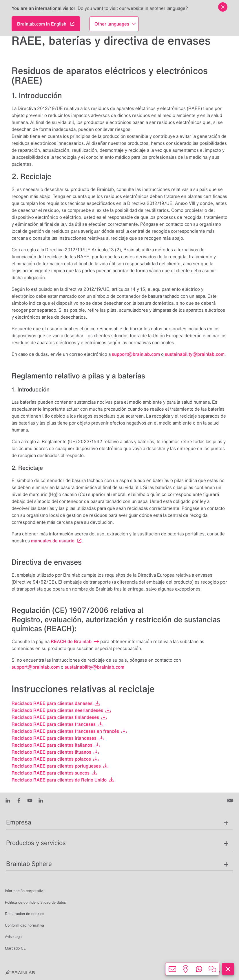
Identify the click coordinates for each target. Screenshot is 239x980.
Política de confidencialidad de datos (35, 902)
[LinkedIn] (8, 800)
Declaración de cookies (24, 914)
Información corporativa (25, 891)
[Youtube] (30, 800)
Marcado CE (15, 948)
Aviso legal (14, 937)
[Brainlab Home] (20, 972)
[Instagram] (41, 800)
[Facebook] (19, 800)
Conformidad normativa (24, 925)
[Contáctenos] (231, 800)
